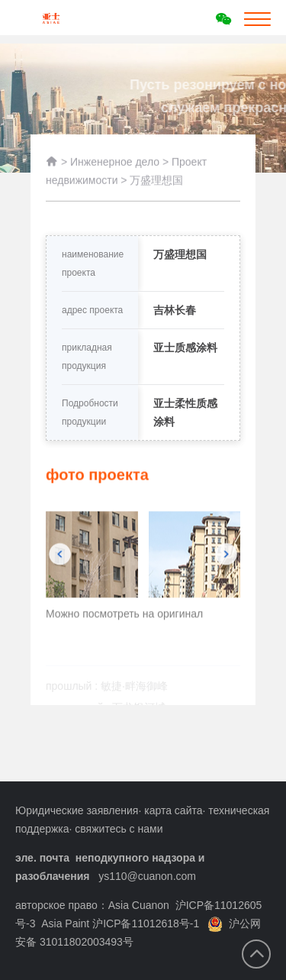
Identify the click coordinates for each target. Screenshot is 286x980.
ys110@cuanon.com (147, 876)
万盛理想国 (156, 186)
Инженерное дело (115, 167)
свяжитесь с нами (119, 829)
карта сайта (173, 810)
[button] (59, 572)
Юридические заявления (77, 810)
